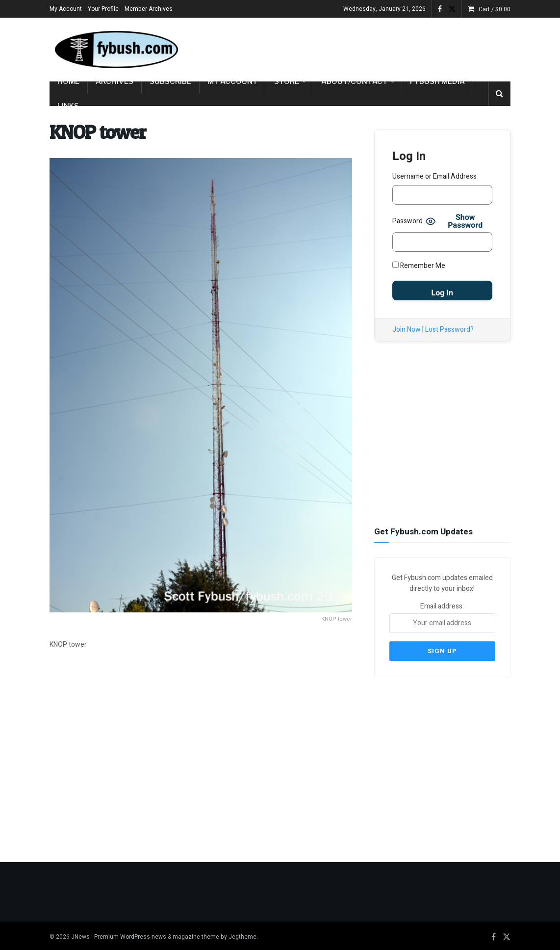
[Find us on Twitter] (507, 934)
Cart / (495, 9)
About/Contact (355, 81)
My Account (66, 9)
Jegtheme (242, 933)
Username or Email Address (434, 176)
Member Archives (149, 9)
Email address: (442, 616)
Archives (115, 81)
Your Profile (103, 9)
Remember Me (419, 266)
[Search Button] (499, 94)
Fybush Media (437, 81)
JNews (80, 933)
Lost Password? (449, 330)
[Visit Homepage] (116, 50)
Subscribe (170, 81)
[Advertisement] (396, 48)
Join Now (407, 330)
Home (68, 81)
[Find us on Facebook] (494, 934)
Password (407, 221)
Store (287, 81)
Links (68, 106)
